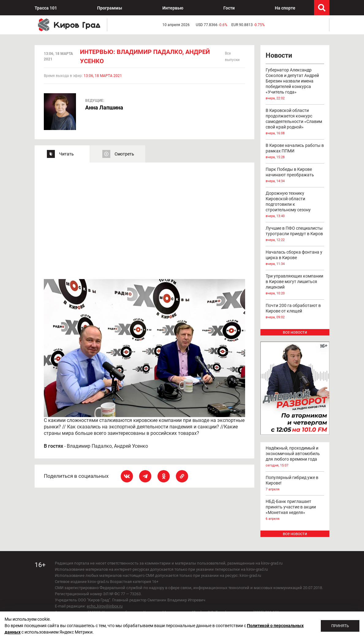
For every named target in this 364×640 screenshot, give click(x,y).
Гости (229, 8)
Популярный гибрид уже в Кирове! (295, 484)
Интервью (173, 8)
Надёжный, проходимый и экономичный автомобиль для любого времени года (295, 457)
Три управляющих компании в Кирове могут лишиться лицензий (295, 285)
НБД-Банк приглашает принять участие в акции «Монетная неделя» (295, 510)
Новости (279, 55)
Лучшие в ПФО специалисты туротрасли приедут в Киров (295, 234)
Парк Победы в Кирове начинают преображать (295, 175)
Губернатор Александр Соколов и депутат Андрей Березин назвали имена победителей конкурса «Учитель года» (295, 84)
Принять (340, 626)
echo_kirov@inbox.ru (105, 606)
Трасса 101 (46, 8)
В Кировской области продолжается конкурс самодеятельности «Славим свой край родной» (295, 122)
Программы (110, 8)
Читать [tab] (66, 154)
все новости (295, 332)
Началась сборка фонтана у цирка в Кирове (295, 258)
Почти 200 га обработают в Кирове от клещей (295, 312)
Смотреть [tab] (124, 154)
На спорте (285, 8)
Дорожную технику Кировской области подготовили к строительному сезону (295, 205)
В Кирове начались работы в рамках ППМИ (295, 151)
